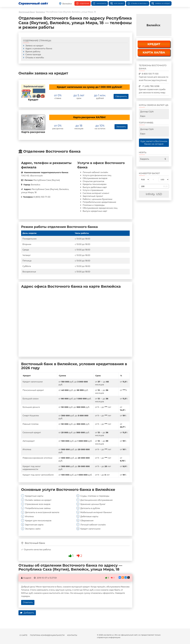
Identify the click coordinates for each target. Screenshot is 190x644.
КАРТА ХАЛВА (154, 52)
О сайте (23, 635)
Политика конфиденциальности (47, 635)
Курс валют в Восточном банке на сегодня (154, 143)
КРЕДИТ (154, 44)
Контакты (72, 635)
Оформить (121, 96)
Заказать (121, 127)
